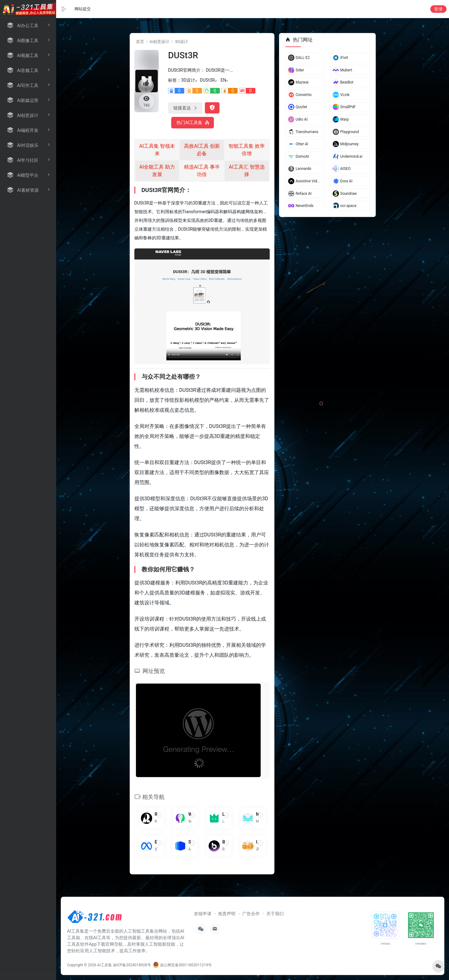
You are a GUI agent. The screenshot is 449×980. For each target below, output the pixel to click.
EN (223, 80)
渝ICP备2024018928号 (132, 965)
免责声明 (227, 914)
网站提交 (83, 9)
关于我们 (275, 914)
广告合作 (251, 914)
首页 (140, 42)
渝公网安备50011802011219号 (182, 965)
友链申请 (203, 914)
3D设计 (181, 42)
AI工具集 (105, 965)
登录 (438, 9)
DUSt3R (207, 80)
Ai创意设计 (159, 42)
